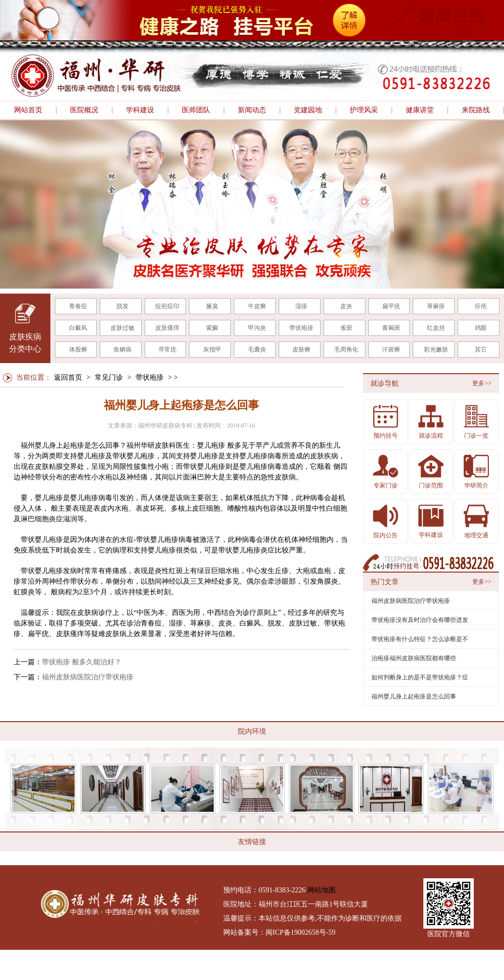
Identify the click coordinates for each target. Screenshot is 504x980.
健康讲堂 (420, 110)
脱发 (122, 306)
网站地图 (322, 890)
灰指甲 (212, 349)
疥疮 (481, 306)
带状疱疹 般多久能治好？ (82, 662)
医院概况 (84, 110)
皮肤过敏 (122, 328)
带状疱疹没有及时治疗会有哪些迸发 (420, 620)
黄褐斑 (391, 328)
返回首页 (68, 377)
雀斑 (346, 328)
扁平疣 (391, 306)
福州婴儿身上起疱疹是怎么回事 (414, 696)
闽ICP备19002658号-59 (300, 932)
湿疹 (301, 306)
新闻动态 (252, 110)
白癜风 (78, 328)
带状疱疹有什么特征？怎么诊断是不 (420, 639)
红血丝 (436, 328)
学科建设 (140, 110)
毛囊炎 (257, 349)
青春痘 (78, 306)
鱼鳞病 (122, 349)
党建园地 (308, 110)
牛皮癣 (257, 306)
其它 (481, 349)
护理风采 (364, 110)
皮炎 (346, 306)
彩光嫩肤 (436, 349)
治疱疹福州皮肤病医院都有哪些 (414, 658)
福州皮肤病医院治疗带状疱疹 (88, 677)
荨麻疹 (436, 306)
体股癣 (78, 349)
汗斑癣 (391, 349)
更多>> (482, 383)
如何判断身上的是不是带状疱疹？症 (420, 677)
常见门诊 (109, 377)
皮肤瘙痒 (167, 328)
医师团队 (196, 110)
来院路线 (476, 110)
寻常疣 (167, 349)
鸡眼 (481, 328)
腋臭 (212, 306)
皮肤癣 (301, 349)
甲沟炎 (257, 328)
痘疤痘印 (167, 306)
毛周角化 (346, 349)
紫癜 (212, 328)
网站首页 (28, 110)
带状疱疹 (301, 328)
